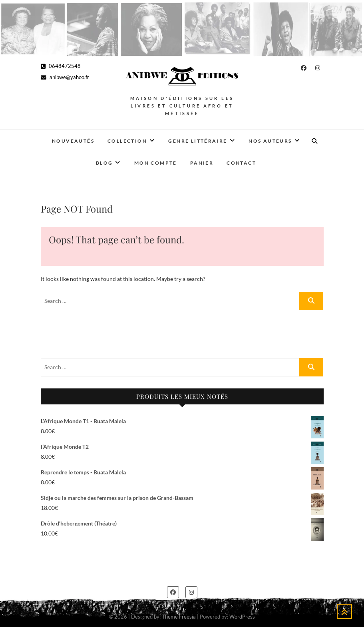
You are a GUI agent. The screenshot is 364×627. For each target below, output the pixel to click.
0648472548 (61, 66)
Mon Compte (156, 163)
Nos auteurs (270, 141)
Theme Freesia (179, 617)
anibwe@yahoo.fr (65, 77)
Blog (104, 163)
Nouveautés (73, 141)
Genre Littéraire (198, 141)
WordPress (242, 617)
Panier (202, 163)
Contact (241, 163)
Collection (127, 141)
